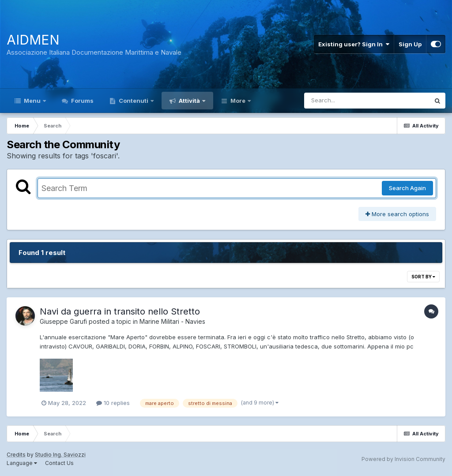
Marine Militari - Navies (172, 321)
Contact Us (59, 463)
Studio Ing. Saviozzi (60, 455)
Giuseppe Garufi (63, 321)
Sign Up (410, 44)
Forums (82, 101)
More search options (397, 214)
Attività (189, 101)
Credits (16, 455)
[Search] (343, 101)
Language (22, 463)
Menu (32, 101)
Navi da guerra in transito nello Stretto (120, 311)
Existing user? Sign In (354, 44)
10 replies (113, 403)
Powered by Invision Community (403, 459)
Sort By (423, 277)
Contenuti (134, 101)
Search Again (407, 188)
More (238, 101)
